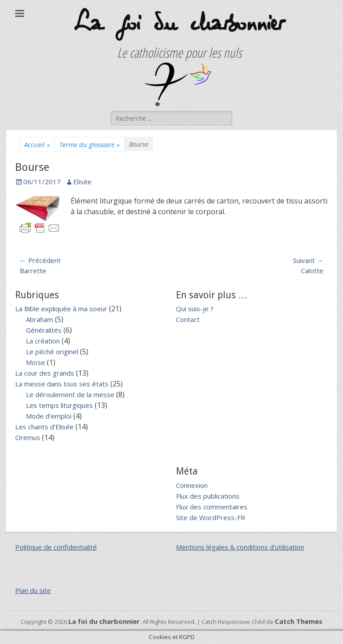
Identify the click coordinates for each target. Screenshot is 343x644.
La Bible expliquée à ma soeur (61, 309)
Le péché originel (52, 352)
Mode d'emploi (49, 416)
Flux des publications (208, 496)
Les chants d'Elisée (44, 427)
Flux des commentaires (212, 507)
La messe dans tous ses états (62, 384)
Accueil (37, 145)
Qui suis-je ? (195, 309)
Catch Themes (299, 621)
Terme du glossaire (90, 145)
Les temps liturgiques (59, 405)
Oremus (28, 437)
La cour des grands (45, 373)
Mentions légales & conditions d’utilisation (240, 547)
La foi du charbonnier (178, 23)
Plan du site (33, 590)
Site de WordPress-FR (211, 517)
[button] (178, 85)
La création (43, 341)
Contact (188, 319)
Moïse (36, 362)
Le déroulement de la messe (70, 394)
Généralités (44, 330)
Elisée (82, 182)
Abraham (40, 319)
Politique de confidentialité (56, 547)
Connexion (192, 485)
